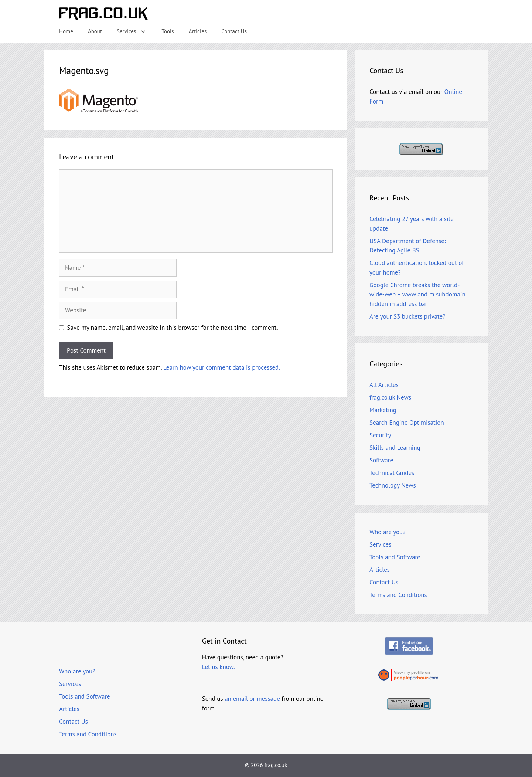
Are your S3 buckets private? (407, 316)
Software (381, 460)
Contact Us (234, 31)
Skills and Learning (395, 448)
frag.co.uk (276, 765)
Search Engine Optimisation (407, 423)
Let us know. (219, 667)
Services (135, 31)
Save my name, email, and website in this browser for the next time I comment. (173, 328)
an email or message (252, 699)
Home (66, 31)
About (95, 31)
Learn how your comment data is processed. (222, 367)
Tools (168, 31)
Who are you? (388, 532)
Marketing (383, 410)
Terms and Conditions (398, 595)
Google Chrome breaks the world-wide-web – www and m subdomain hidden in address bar (417, 294)
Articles (198, 31)
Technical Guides (392, 473)
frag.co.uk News (390, 397)
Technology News (393, 485)
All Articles (384, 385)
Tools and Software (395, 557)
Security (380, 435)
